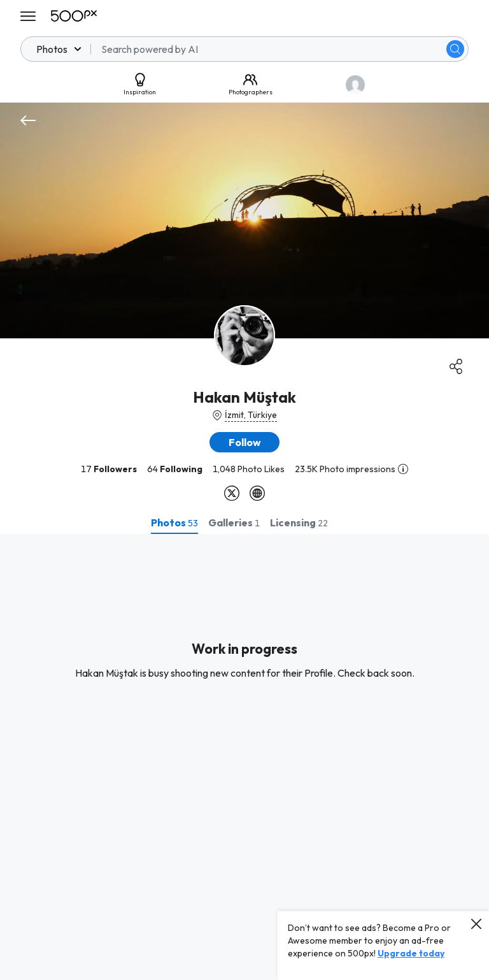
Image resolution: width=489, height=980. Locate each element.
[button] (244, 442)
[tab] (174, 522)
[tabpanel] (244, 757)
